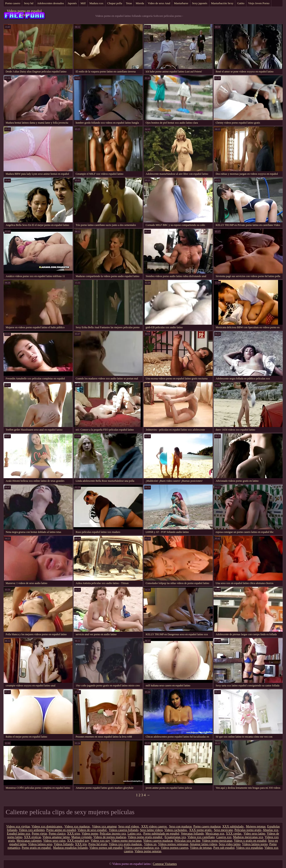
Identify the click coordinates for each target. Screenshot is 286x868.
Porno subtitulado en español (161, 834)
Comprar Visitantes (165, 864)
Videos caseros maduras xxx (142, 848)
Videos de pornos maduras (110, 837)
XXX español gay (78, 841)
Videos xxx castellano (201, 837)
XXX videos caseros (155, 826)
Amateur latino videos (203, 844)
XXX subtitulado (233, 826)
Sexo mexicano (223, 830)
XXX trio (81, 844)
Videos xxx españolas (249, 848)
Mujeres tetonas (256, 826)
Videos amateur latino (56, 837)
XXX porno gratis (201, 830)
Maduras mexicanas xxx (248, 837)
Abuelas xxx (270, 830)
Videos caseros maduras (158, 841)
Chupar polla (115, 3)
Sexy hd (29, 3)
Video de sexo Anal (159, 3)
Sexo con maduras (180, 826)
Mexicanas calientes (29, 841)
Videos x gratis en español (250, 841)
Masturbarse (181, 3)
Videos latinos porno (255, 844)
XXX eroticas (32, 837)
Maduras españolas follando (71, 848)
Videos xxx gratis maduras (126, 844)
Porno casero (13, 3)
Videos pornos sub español (106, 848)
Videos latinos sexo (40, 844)
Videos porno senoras (148, 851)
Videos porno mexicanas (126, 841)
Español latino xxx (18, 834)
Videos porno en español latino (24, 13)
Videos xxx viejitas (18, 826)
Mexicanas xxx (215, 834)
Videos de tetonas (201, 848)
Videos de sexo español (92, 830)
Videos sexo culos (54, 841)
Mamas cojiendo (82, 837)
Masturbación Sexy (222, 3)
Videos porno (90, 834)
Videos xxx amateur (104, 826)
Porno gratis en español (37, 848)
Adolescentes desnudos (50, 3)
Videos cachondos (176, 830)
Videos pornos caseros (174, 848)
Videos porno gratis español (145, 837)
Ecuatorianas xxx (175, 837)
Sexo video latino (230, 844)
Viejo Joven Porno (259, 3)
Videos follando (64, 844)
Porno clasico (57, 834)
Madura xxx (96, 3)
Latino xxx (135, 834)
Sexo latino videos (151, 830)
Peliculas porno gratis (248, 830)
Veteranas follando (192, 834)
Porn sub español (224, 848)
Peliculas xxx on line (188, 841)
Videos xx (150, 844)
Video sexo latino (254, 834)
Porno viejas (39, 834)
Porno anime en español (61, 830)
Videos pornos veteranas (173, 844)
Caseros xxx (224, 837)
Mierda (140, 3)
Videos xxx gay (100, 841)
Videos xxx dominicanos (47, 826)
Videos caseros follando (124, 830)
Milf (83, 3)
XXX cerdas (234, 834)
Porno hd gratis (98, 844)
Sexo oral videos (129, 826)
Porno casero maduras (207, 826)
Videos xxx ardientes (32, 830)
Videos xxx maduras (78, 826)
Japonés (72, 3)
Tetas (129, 3)
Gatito (241, 3)
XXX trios (74, 834)
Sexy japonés (200, 3)
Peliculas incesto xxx (113, 834)
